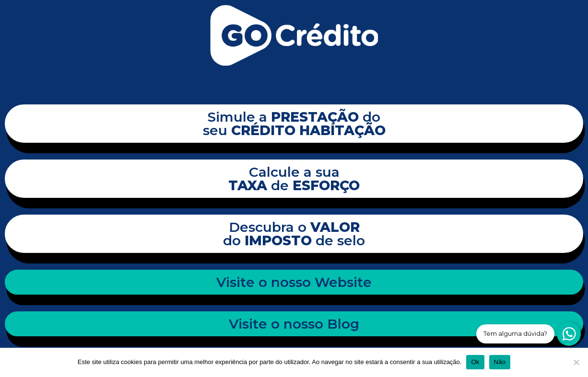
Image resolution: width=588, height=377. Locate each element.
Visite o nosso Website (294, 282)
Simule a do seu (294, 124)
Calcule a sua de (294, 179)
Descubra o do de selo (294, 234)
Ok (475, 362)
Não (500, 362)
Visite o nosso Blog (294, 324)
